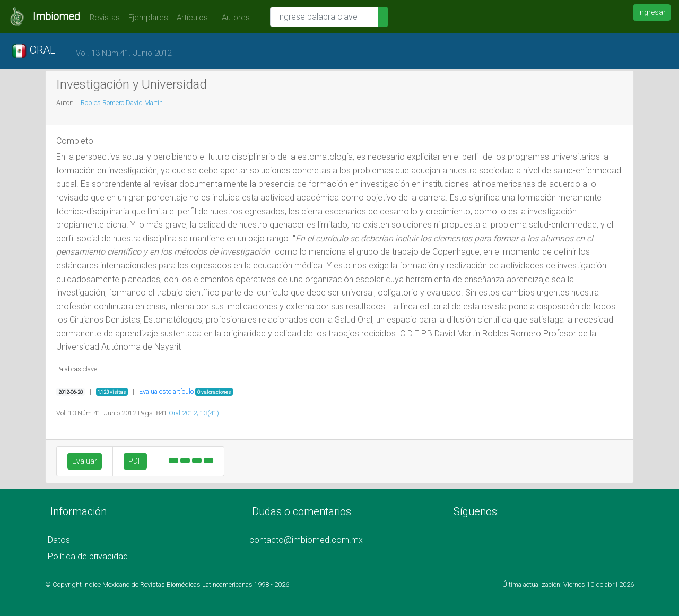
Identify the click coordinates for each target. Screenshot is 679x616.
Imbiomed (56, 16)
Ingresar (652, 12)
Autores (233, 18)
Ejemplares (148, 18)
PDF (135, 461)
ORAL (33, 51)
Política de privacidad (88, 556)
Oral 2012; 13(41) (194, 413)
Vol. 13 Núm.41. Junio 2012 (124, 53)
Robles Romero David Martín (122, 103)
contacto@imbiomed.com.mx (306, 540)
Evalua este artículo (166, 391)
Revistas (102, 18)
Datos (59, 540)
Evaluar (85, 461)
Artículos (192, 18)
